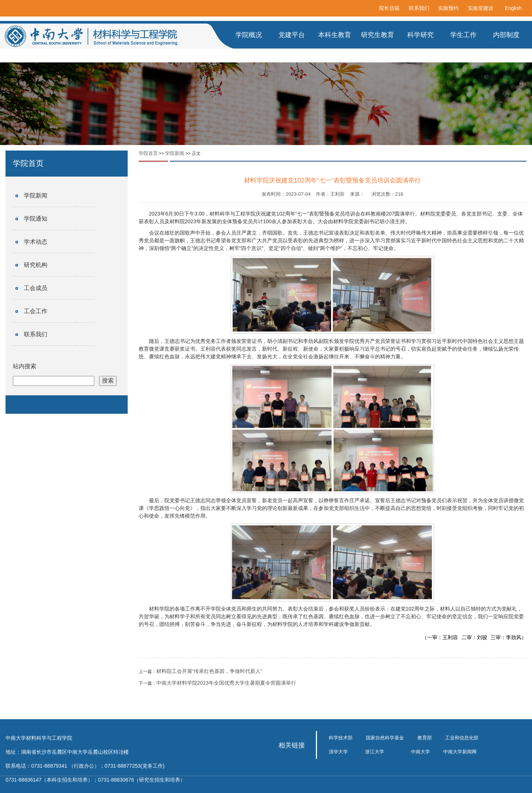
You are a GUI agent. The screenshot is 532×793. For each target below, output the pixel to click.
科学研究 (420, 35)
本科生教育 (335, 35)
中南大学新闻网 (460, 752)
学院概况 (249, 35)
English (513, 8)
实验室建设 (481, 8)
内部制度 (506, 35)
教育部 (425, 738)
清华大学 (338, 752)
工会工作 (36, 311)
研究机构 (36, 265)
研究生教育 (378, 35)
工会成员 (36, 288)
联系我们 (419, 8)
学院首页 (148, 153)
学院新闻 (36, 195)
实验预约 (448, 8)
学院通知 (36, 219)
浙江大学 (375, 752)
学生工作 (463, 35)
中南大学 (420, 752)
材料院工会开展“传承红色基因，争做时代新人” (209, 671)
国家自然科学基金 (385, 738)
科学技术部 (341, 738)
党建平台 (292, 35)
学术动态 (36, 242)
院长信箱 (389, 8)
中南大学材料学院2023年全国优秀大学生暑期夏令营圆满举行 (226, 683)
